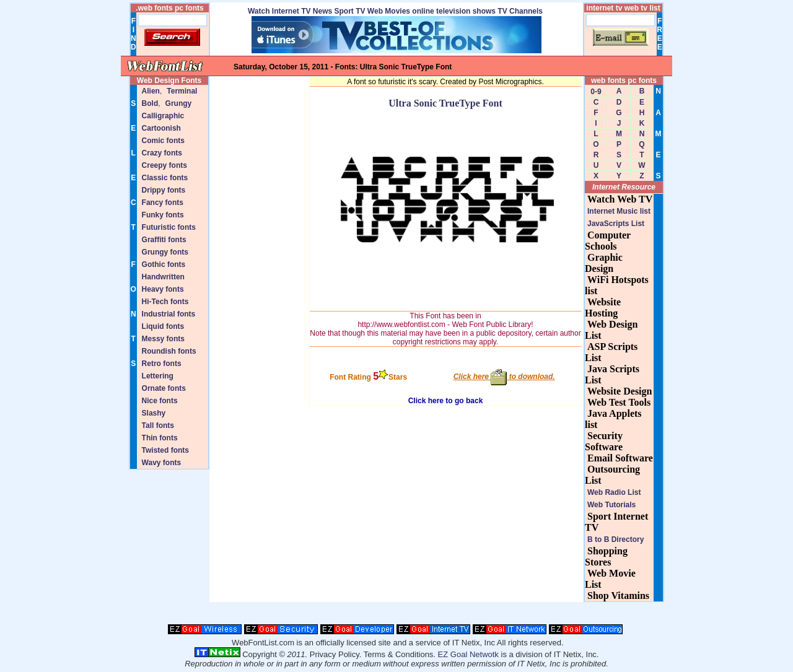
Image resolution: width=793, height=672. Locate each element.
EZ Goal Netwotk (468, 654)
